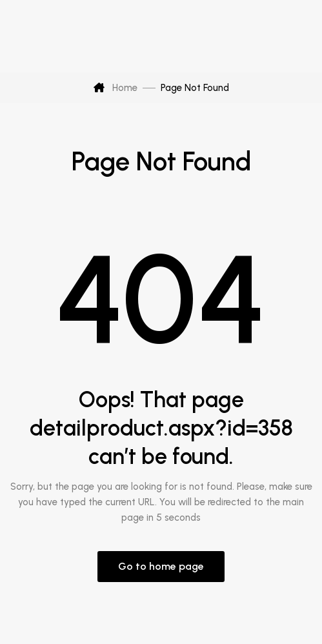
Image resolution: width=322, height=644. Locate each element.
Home (116, 88)
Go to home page (161, 566)
